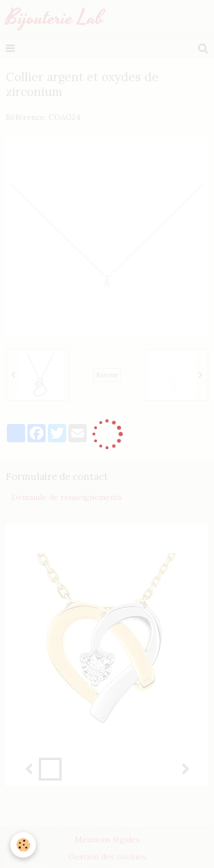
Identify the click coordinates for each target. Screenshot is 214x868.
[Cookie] (23, 845)
